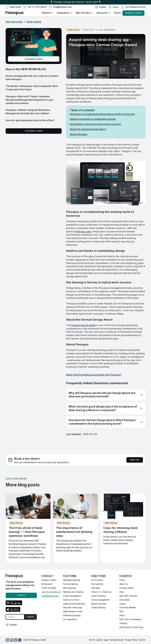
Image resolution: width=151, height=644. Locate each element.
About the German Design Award (88, 129)
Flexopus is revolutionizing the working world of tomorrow (102, 114)
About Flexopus (79, 134)
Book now (135, 460)
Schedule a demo (34, 59)
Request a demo (133, 13)
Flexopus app (84, 232)
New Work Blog (14, 22)
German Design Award (83, 325)
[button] (101, 7)
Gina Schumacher (107, 30)
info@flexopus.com (50, 596)
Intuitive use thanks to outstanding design (93, 119)
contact (21, 595)
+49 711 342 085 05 (51, 592)
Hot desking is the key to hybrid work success (95, 124)
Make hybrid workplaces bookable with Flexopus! (94, 375)
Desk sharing (34, 22)
